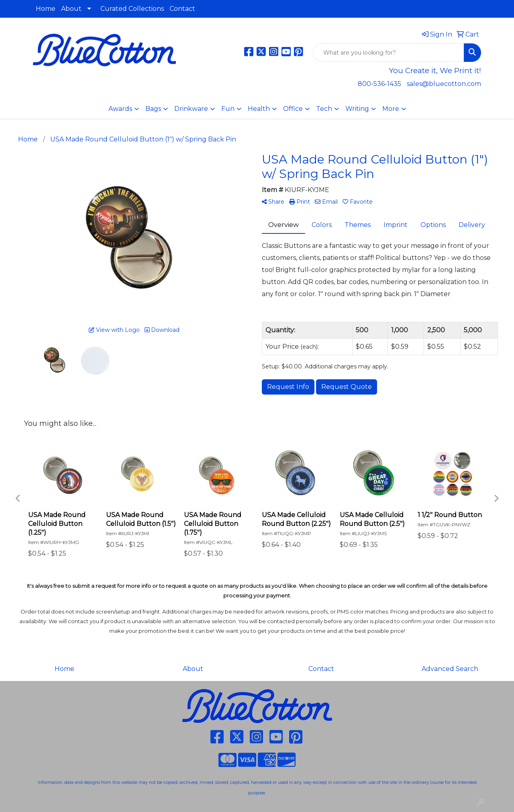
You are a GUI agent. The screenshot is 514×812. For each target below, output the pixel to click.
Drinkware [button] (191, 109)
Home (46, 9)
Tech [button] (324, 109)
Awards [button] (120, 109)
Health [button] (259, 109)
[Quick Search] (389, 53)
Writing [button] (357, 109)
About (71, 9)
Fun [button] (228, 109)
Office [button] (293, 109)
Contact (182, 9)
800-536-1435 (379, 84)
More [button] (391, 109)
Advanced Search (450, 669)
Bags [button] (153, 109)
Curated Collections (132, 9)
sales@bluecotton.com (444, 84)
